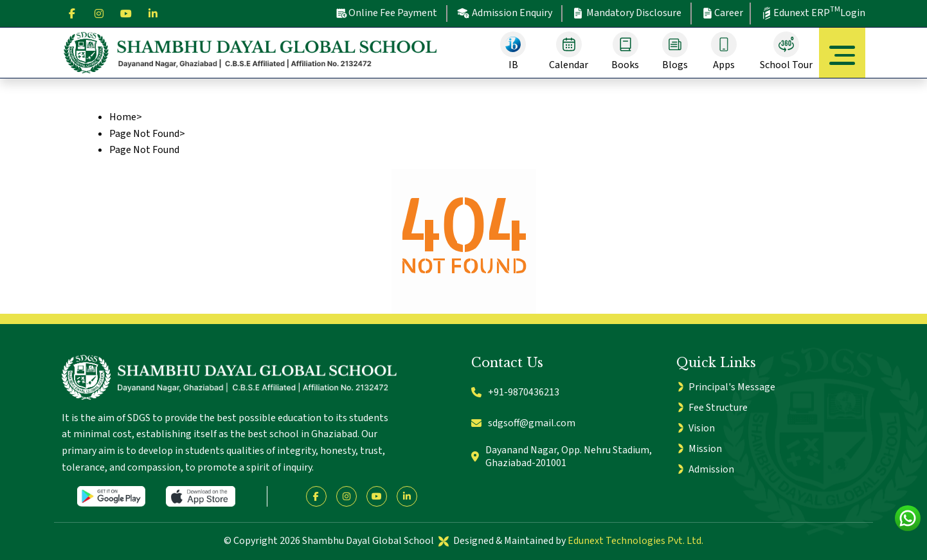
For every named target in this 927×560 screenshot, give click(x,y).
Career (722, 13)
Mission (705, 449)
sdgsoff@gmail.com (523, 423)
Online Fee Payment (386, 13)
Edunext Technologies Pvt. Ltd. (635, 541)
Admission (711, 469)
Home (123, 117)
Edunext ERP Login (813, 12)
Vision (702, 428)
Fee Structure (718, 408)
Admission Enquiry (504, 13)
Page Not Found (144, 134)
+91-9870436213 (515, 392)
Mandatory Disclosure (627, 13)
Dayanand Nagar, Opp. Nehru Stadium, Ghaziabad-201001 (562, 457)
